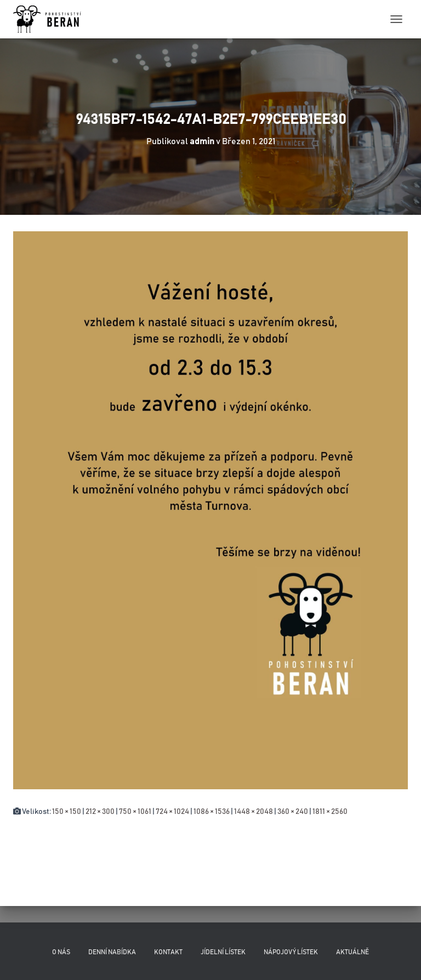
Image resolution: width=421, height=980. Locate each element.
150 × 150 (67, 812)
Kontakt (168, 952)
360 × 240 (293, 812)
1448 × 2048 (254, 812)
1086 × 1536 (212, 812)
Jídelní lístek (223, 952)
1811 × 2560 (330, 812)
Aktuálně (352, 952)
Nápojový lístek (291, 952)
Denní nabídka (112, 952)
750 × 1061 (135, 812)
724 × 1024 (172, 812)
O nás (61, 952)
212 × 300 (100, 812)
